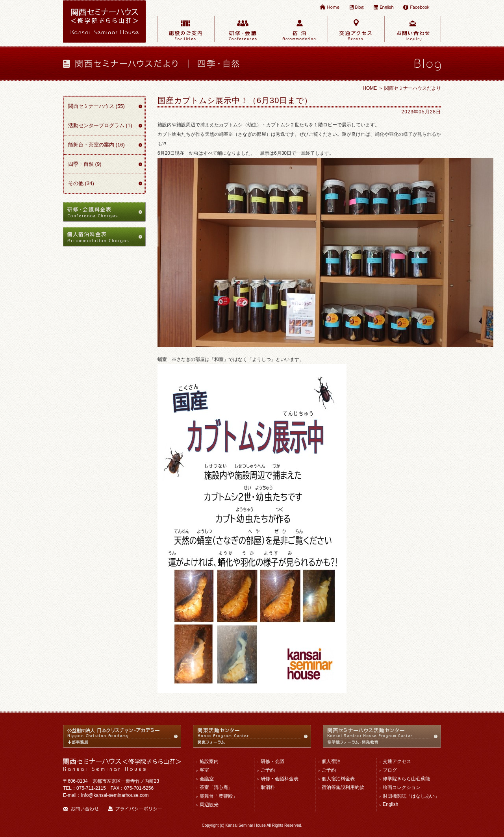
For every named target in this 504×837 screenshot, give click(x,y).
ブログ (390, 770)
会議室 (207, 779)
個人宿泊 (331, 761)
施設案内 (209, 761)
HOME (370, 88)
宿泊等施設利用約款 (343, 787)
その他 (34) (81, 183)
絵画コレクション (402, 787)
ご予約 (268, 770)
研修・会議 (272, 761)
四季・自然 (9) (85, 164)
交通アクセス (397, 761)
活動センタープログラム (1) (100, 125)
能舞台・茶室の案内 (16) (96, 145)
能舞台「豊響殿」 (219, 796)
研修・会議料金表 (280, 779)
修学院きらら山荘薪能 (406, 779)
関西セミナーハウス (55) (96, 106)
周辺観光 (209, 805)
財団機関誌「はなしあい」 (411, 796)
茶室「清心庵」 (216, 787)
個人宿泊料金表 (338, 779)
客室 (204, 770)
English (390, 804)
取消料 (268, 787)
